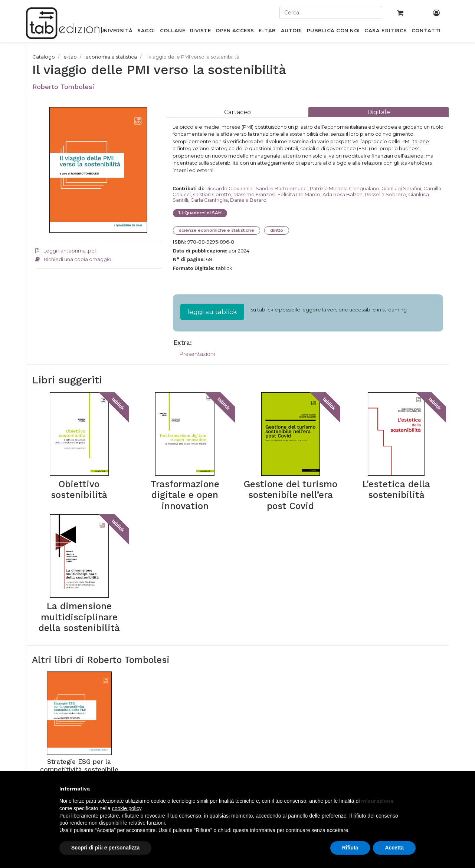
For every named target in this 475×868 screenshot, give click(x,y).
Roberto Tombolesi (63, 87)
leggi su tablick (212, 312)
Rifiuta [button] (350, 848)
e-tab (70, 57)
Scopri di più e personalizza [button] (105, 848)
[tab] (237, 112)
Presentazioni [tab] (197, 354)
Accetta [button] (394, 848)
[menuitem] (116, 32)
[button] (412, 789)
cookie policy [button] (127, 808)
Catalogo (44, 57)
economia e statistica (111, 57)
